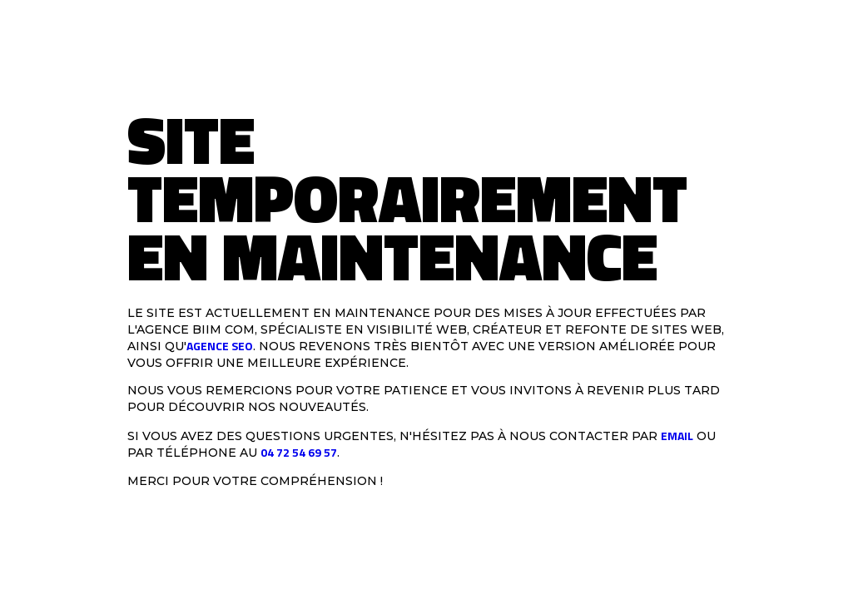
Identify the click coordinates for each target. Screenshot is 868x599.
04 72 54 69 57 (299, 452)
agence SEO (220, 346)
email (677, 435)
